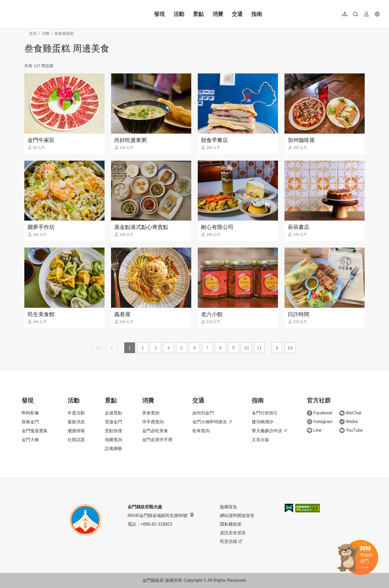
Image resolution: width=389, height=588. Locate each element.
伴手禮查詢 (153, 422)
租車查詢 (201, 431)
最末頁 (290, 348)
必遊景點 (113, 413)
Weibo (349, 422)
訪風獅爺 (113, 449)
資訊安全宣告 (233, 533)
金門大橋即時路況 (212, 422)
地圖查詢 (113, 440)
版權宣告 (229, 507)
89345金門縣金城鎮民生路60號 (161, 515)
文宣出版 (260, 440)
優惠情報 (76, 431)
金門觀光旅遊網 (42, 14)
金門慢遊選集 (35, 431)
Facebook (320, 413)
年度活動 (76, 413)
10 (246, 348)
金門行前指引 (265, 413)
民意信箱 (231, 542)
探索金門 (30, 422)
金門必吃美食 (155, 431)
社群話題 (76, 440)
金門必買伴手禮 (157, 440)
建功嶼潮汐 (263, 422)
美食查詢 (151, 413)
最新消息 (76, 422)
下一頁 (277, 348)
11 (259, 348)
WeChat (350, 413)
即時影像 (30, 413)
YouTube (351, 430)
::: (8, 3)
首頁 (33, 33)
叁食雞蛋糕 (64, 33)
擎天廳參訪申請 (269, 431)
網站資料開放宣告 (237, 516)
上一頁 (112, 348)
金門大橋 (30, 440)
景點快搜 (113, 431)
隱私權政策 (231, 524)
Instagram (320, 422)
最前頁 (99, 348)
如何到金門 (203, 413)
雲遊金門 (113, 422)
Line (314, 430)
